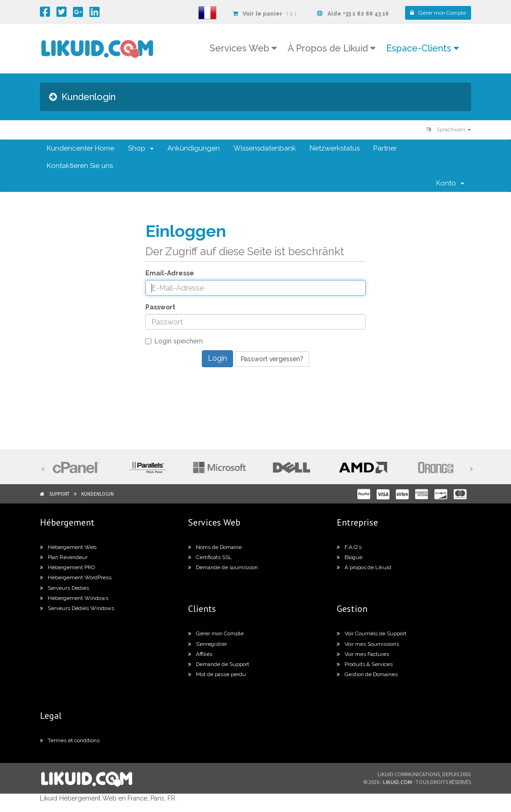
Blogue (350, 557)
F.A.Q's (349, 547)
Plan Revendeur (64, 557)
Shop (141, 148)
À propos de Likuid (364, 567)
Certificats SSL (210, 557)
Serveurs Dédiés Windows (77, 608)
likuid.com (397, 782)
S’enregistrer (208, 644)
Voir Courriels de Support (372, 633)
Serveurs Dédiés (64, 588)
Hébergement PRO (67, 567)
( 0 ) (264, 14)
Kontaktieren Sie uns (80, 166)
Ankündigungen (194, 148)
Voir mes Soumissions (368, 644)
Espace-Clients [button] (422, 48)
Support (59, 494)
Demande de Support (219, 664)
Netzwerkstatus (335, 148)
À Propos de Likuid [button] (331, 48)
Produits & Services (365, 664)
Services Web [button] (243, 48)
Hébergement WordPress (76, 577)
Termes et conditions (70, 740)
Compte (438, 13)
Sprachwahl (449, 130)
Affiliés (200, 654)
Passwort (160, 307)
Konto (450, 183)
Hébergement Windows (74, 598)
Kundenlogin (97, 494)
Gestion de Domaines (367, 674)
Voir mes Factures (363, 654)
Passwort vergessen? (272, 359)
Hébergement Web (68, 547)
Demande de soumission (223, 567)
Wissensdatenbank (265, 148)
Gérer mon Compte (216, 633)
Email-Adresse (170, 273)
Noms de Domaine (215, 547)
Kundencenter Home (81, 148)
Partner (385, 148)
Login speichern (174, 341)
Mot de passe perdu (217, 674)
